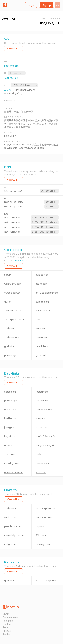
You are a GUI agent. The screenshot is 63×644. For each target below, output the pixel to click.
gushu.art (41, 355)
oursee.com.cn (12, 293)
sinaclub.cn (42, 346)
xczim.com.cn (12, 337)
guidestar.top (43, 401)
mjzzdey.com (11, 463)
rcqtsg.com (42, 392)
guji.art (8, 302)
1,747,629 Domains (24, 85)
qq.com (40, 526)
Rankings (8, 621)
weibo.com (10, 517)
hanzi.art (40, 328)
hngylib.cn (10, 436)
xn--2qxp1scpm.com (47, 293)
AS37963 (10, 90)
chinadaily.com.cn (14, 535)
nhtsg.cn (40, 418)
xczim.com (41, 284)
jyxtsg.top (41, 472)
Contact (7, 624)
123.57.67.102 (11, 78)
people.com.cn (12, 526)
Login (31, 5)
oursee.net (42, 275)
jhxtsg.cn (9, 427)
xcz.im (8, 275)
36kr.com (41, 535)
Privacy (7, 631)
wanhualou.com (13, 284)
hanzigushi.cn (43, 311)
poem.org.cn (11, 355)
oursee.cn (41, 337)
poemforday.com (14, 472)
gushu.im (9, 346)
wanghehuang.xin (45, 445)
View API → (13, 48)
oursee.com (42, 302)
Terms (6, 627)
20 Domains (17, 73)
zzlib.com (9, 454)
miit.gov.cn (10, 544)
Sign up (47, 5)
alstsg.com (10, 392)
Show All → (21, 260)
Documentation (11, 617)
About (6, 614)
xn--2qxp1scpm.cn (14, 319)
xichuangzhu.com (45, 508)
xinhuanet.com (44, 517)
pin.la (38, 319)
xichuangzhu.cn (13, 311)
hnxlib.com (10, 418)
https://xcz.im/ (12, 66)
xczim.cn (9, 328)
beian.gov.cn (43, 544)
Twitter (6, 634)
